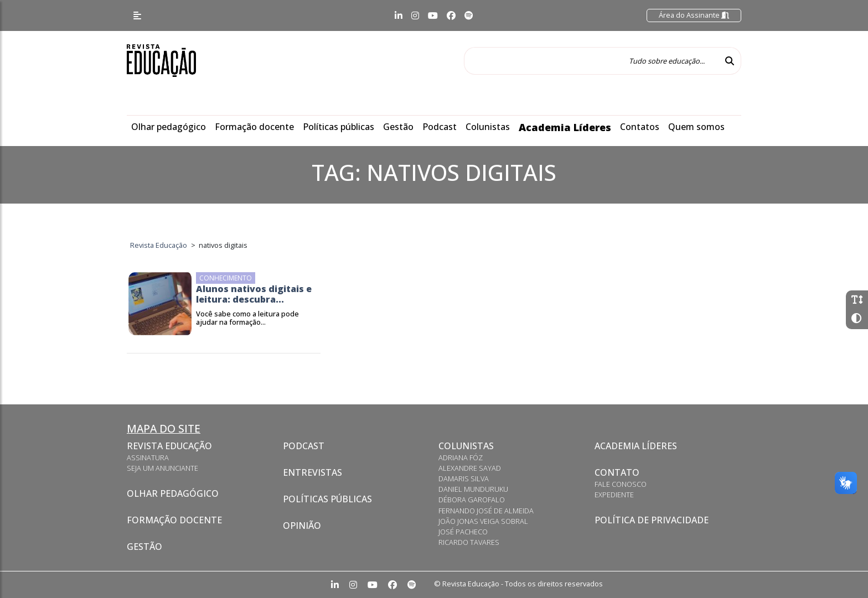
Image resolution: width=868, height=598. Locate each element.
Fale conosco (621, 484)
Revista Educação (169, 446)
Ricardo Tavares (469, 542)
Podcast (440, 127)
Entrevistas (312, 472)
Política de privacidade (652, 520)
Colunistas (488, 127)
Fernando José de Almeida (486, 511)
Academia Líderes (565, 127)
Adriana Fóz (461, 457)
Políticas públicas (339, 127)
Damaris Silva (464, 479)
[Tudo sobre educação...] (591, 61)
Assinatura (148, 457)
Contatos (640, 127)
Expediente (614, 495)
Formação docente (254, 127)
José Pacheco (463, 532)
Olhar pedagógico (169, 127)
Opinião (302, 526)
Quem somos (696, 127)
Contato (617, 472)
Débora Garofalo (472, 500)
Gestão (398, 127)
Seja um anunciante (162, 468)
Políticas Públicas (327, 499)
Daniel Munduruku (473, 489)
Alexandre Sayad (470, 468)
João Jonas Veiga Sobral (483, 521)
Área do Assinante (694, 15)
